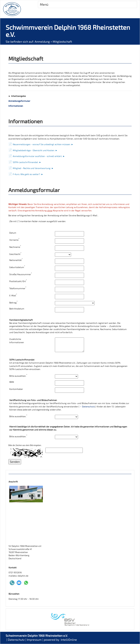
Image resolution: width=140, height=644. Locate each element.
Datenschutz (16, 640)
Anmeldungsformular (19, 101)
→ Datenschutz (87, 406)
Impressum (34, 640)
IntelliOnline (69, 640)
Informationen (16, 106)
